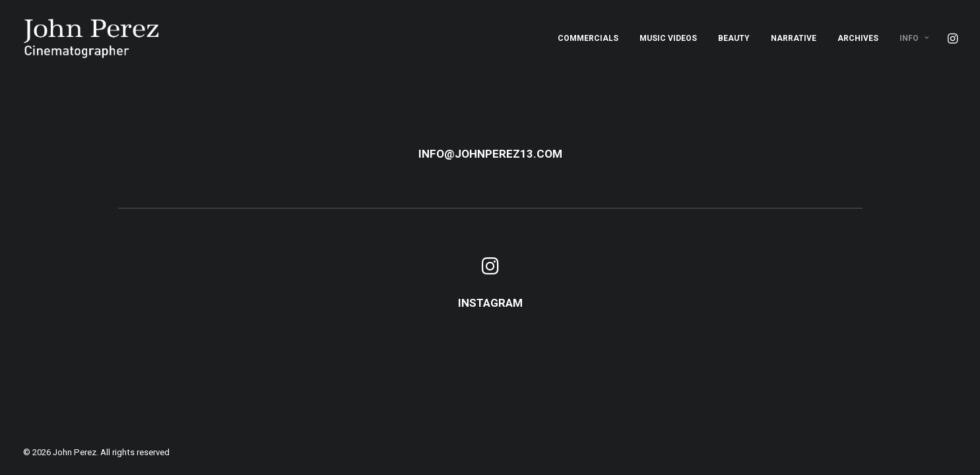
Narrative (794, 38)
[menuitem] (588, 38)
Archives (858, 38)
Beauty (734, 38)
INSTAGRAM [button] (490, 303)
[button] (952, 38)
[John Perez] (91, 38)
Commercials (588, 38)
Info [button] (914, 38)
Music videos (668, 38)
